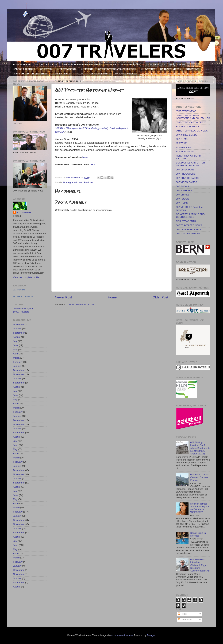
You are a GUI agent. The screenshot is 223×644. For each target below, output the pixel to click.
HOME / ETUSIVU (22, 64)
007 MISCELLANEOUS (188, 233)
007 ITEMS (182, 203)
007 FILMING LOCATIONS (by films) (124, 64)
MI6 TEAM (182, 143)
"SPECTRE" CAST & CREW (191, 122)
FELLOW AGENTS (186, 221)
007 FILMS (182, 139)
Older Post (160, 297)
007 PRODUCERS (186, 174)
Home (112, 297)
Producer (89, 182)
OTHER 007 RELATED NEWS (192, 131)
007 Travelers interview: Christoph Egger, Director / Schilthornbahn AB (200, 565)
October (17, 329)
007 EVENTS (87, 69)
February (18, 362)
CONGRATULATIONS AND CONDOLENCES (190, 216)
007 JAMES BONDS (187, 135)
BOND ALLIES (184, 147)
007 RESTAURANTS (67, 69)
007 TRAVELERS (8, 13)
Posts (182, 614)
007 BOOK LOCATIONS (24, 69)
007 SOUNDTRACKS (187, 178)
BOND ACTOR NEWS (188, 127)
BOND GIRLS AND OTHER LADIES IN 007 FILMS (190, 164)
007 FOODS (182, 199)
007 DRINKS (183, 195)
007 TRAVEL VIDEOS (170, 69)
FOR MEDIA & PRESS (99, 74)
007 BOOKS (182, 186)
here (92, 165)
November (18, 324)
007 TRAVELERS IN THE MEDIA (68, 74)
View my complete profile (26, 277)
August (17, 337)
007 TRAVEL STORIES (46, 64)
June (16, 345)
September (19, 333)
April (15, 354)
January (17, 366)
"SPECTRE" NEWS (186, 111)
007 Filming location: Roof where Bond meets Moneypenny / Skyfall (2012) (200, 448)
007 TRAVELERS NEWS (189, 225)
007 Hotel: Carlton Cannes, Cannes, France (200, 477)
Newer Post (63, 297)
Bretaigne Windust (73, 182)
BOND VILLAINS (185, 152)
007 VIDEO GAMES (187, 182)
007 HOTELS (46, 69)
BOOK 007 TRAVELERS (126, 74)
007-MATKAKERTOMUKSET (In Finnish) (82, 64)
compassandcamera (122, 635)
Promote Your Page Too (23, 296)
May (15, 349)
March (16, 358)
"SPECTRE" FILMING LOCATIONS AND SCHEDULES (193, 117)
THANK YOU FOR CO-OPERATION (30, 74)
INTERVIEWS (192, 69)
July (15, 341)
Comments (185, 620)
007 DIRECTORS (185, 170)
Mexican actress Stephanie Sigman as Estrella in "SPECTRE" (200, 508)
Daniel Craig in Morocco (198, 534)
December (18, 370)
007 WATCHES (148, 69)
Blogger (151, 635)
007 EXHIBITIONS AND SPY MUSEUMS (117, 69)
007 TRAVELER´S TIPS (188, 229)
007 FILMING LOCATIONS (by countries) (165, 64)
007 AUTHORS (184, 191)
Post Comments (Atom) (82, 304)
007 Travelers (24, 212)
